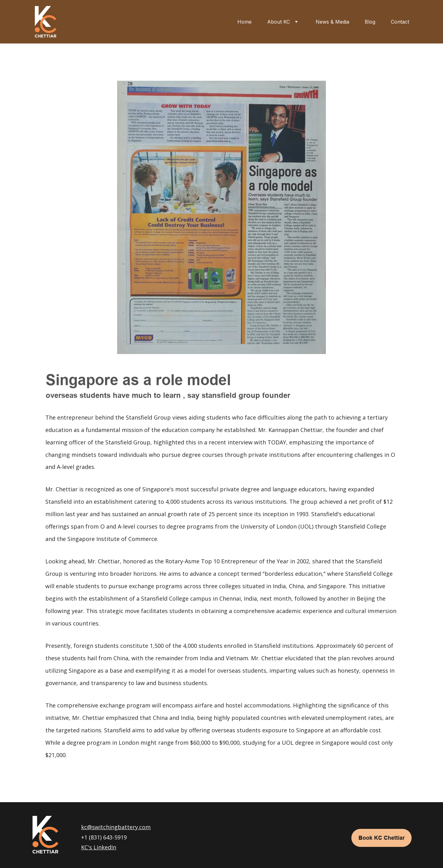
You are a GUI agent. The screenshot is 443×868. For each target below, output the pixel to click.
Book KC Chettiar (382, 838)
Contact (400, 22)
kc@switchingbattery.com (116, 827)
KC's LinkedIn (99, 847)
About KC (279, 22)
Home (244, 22)
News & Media (332, 22)
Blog (370, 22)
